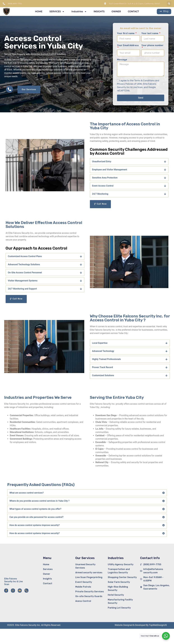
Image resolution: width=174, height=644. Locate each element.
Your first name (126, 33)
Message (122, 60)
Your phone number (152, 45)
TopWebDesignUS (158, 625)
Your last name (150, 33)
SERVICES (57, 12)
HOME (39, 12)
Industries (79, 12)
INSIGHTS (99, 12)
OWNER (116, 12)
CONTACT (133, 12)
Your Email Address (128, 45)
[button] (169, 4)
